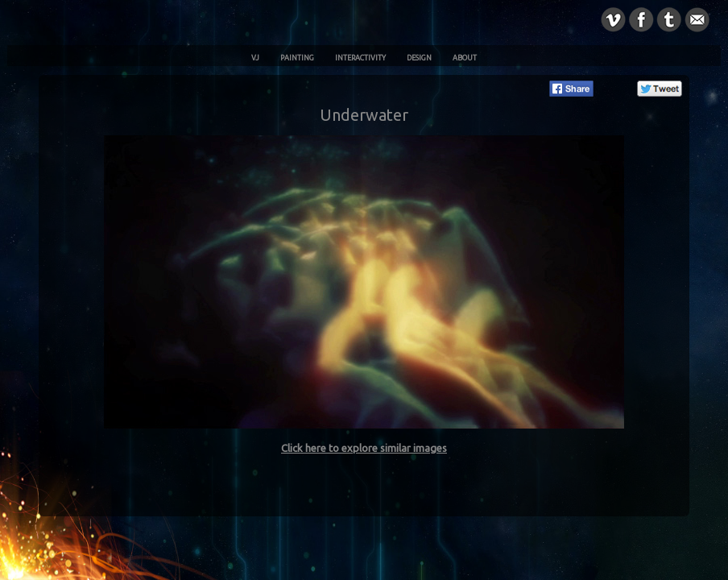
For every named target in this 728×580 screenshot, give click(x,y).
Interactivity (360, 58)
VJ (255, 58)
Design (419, 58)
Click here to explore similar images (364, 448)
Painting (297, 58)
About (465, 58)
